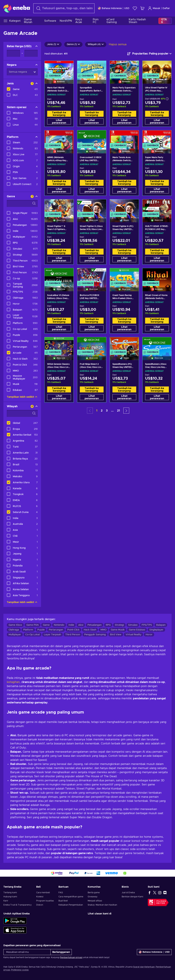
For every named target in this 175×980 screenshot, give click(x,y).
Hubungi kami (10, 897)
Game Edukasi (137, 630)
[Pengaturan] (114, 8)
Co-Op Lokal (32, 635)
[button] (126, 411)
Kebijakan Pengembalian (71, 905)
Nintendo (59, 625)
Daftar (166, 8)
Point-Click (73, 630)
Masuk (154, 8)
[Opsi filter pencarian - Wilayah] (22, 413)
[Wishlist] (135, 8)
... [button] (112, 411)
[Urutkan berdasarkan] (149, 54)
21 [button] (119, 411)
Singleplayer (156, 630)
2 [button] (102, 411)
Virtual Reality (133, 635)
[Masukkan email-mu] (27, 952)
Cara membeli (43, 893)
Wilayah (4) (96, 44)
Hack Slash (90, 630)
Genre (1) (73, 44)
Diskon (40, 905)
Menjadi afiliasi (95, 901)
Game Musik (118, 630)
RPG (108, 625)
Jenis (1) (53, 44)
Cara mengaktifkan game (71, 897)
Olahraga (14, 630)
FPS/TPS (147, 625)
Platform (28, 630)
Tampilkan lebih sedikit (22, 397)
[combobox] (64, 8)
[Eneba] (17, 8)
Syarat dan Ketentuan (144, 967)
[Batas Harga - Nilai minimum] (13, 53)
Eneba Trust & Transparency (18, 905)
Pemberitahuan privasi (71, 957)
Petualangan (95, 625)
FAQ (61, 893)
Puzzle (41, 630)
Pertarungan (56, 630)
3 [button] (107, 411)
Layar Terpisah (52, 635)
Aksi (81, 625)
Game (46, 625)
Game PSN (32, 625)
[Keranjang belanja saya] (142, 8)
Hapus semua (118, 44)
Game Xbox (15, 625)
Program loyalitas (45, 901)
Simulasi (133, 625)
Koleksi (40, 897)
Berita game (94, 893)
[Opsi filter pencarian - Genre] (22, 203)
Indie (71, 625)
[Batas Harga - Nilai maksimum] (31, 53)
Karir (6, 901)
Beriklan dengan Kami (132, 897)
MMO (103, 630)
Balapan (161, 625)
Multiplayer (15, 635)
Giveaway (93, 897)
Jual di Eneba (128, 893)
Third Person (73, 635)
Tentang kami (10, 893)
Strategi (119, 625)
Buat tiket (63, 901)
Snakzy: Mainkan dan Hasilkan (102, 905)
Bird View (116, 635)
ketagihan (13, 682)
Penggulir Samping (95, 635)
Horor (149, 635)
